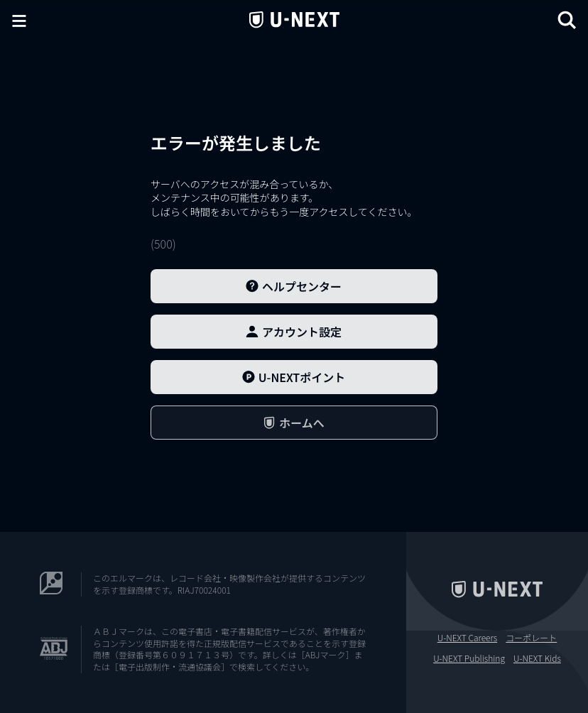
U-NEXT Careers (468, 638)
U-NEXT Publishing (469, 658)
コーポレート (531, 638)
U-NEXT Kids (537, 658)
